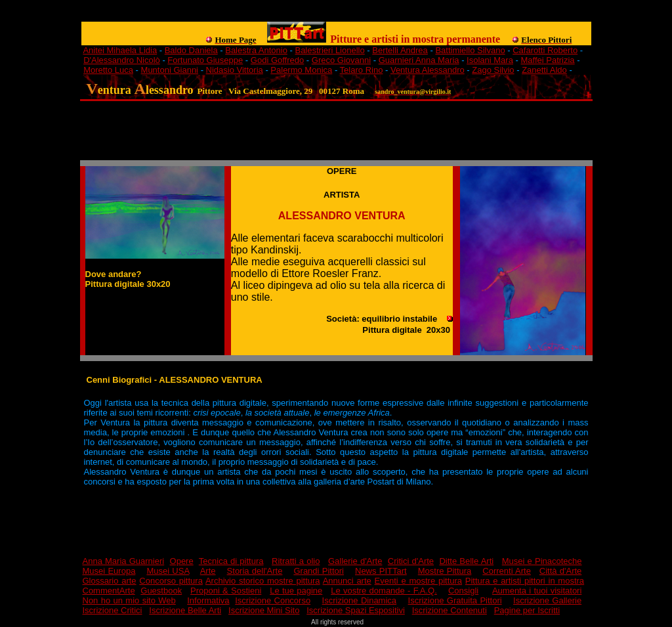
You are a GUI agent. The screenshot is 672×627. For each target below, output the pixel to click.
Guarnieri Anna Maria (419, 60)
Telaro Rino (362, 70)
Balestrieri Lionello (329, 50)
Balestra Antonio (256, 50)
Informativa (208, 600)
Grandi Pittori (319, 571)
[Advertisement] (320, 17)
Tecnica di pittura (231, 561)
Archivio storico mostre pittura (263, 581)
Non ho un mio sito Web (129, 600)
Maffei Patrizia (547, 60)
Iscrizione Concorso (273, 600)
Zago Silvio (493, 70)
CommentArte (109, 591)
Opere (182, 561)
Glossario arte (110, 581)
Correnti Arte (507, 571)
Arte (208, 571)
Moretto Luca (108, 70)
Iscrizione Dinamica (359, 600)
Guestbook (161, 591)
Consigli (463, 591)
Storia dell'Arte (255, 571)
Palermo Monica (301, 70)
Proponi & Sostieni (226, 591)
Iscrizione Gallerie (547, 600)
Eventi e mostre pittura (419, 581)
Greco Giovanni (341, 60)
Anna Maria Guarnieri (124, 561)
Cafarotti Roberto (545, 50)
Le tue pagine (296, 591)
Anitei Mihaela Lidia (120, 50)
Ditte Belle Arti (466, 561)
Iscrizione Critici (113, 610)
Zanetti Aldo (544, 70)
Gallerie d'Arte (355, 561)
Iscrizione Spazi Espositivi (356, 610)
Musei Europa (109, 571)
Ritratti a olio (296, 561)
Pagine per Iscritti (527, 610)
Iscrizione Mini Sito (264, 610)
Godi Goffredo (277, 60)
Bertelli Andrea (400, 50)
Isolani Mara (490, 60)
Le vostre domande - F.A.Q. (384, 591)
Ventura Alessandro (428, 70)
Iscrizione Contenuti (450, 610)
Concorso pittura (171, 581)
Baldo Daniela (191, 50)
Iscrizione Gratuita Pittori (455, 600)
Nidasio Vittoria (235, 70)
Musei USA (168, 571)
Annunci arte (347, 581)
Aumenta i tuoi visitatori (537, 591)
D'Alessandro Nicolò (122, 60)
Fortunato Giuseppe (205, 60)
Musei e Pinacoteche (542, 561)
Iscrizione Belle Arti (185, 610)
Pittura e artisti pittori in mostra (525, 581)
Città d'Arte (561, 571)
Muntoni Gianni (170, 70)
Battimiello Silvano (470, 50)
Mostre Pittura (445, 571)
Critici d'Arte (411, 561)
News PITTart (381, 571)
